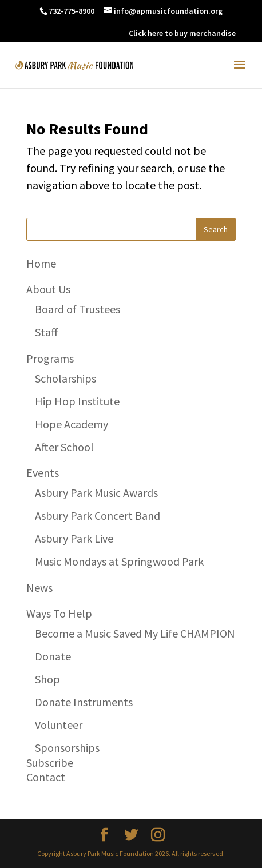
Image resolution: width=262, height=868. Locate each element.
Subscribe (50, 763)
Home (41, 263)
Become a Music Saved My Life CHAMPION (135, 633)
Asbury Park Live (74, 538)
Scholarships (65, 378)
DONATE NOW (96, 33)
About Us (48, 289)
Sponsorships (67, 748)
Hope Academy (72, 424)
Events (43, 473)
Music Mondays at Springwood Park (119, 561)
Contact (46, 777)
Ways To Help (59, 613)
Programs (50, 358)
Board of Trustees (78, 309)
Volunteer (59, 725)
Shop (47, 679)
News (39, 588)
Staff (47, 332)
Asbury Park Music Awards (96, 493)
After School (64, 447)
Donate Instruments (84, 702)
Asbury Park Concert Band (98, 515)
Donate (53, 656)
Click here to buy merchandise (182, 33)
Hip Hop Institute (77, 401)
